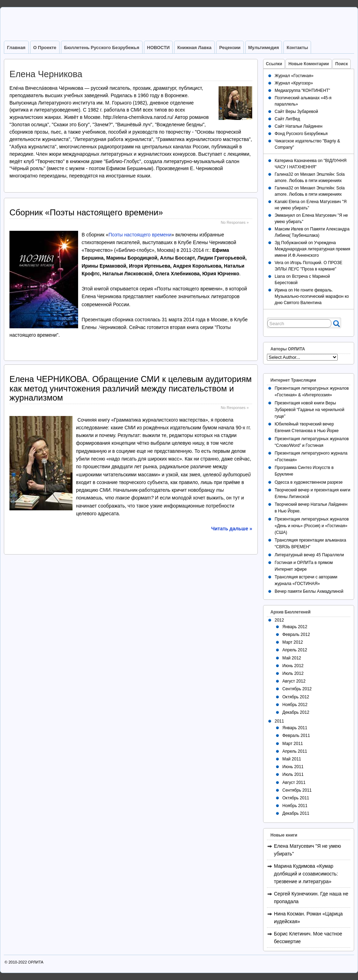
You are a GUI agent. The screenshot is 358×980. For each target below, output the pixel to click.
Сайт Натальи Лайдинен (298, 126)
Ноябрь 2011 (295, 806)
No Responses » (235, 222)
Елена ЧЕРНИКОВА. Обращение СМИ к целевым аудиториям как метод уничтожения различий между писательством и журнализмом (130, 388)
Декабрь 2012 (296, 712)
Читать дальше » (232, 529)
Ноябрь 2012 (295, 705)
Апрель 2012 (295, 650)
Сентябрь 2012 (297, 689)
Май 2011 (292, 759)
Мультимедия (264, 48)
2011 (279, 721)
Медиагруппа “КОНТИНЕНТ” (302, 90)
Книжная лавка (194, 48)
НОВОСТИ (159, 48)
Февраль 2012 (296, 635)
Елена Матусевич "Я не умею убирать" (308, 850)
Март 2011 (293, 744)
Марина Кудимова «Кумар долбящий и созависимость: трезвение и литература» (306, 874)
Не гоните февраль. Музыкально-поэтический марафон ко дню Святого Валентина (312, 296)
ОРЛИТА (36, 962)
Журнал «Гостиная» (294, 76)
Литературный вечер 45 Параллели (309, 555)
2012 (279, 620)
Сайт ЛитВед (287, 119)
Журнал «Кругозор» (294, 83)
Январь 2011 (295, 728)
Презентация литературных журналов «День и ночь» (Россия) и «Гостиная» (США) (312, 526)
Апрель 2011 (295, 751)
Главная (16, 48)
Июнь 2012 (293, 666)
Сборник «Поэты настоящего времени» (86, 212)
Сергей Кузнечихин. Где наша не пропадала (311, 898)
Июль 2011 (293, 774)
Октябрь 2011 (296, 798)
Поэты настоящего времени (140, 235)
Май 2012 (292, 658)
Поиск (342, 64)
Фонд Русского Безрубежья (301, 134)
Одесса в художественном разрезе (309, 482)
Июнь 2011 (293, 767)
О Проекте (45, 48)
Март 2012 (293, 642)
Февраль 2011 (296, 736)
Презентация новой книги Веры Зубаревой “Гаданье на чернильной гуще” (309, 410)
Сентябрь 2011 (297, 790)
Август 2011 (294, 783)
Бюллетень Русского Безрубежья (102, 48)
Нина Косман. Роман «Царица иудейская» (308, 918)
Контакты (297, 48)
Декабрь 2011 (296, 813)
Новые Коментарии (309, 64)
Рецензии (230, 48)
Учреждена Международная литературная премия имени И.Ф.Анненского (312, 249)
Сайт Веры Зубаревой (296, 112)
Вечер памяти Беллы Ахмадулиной (309, 591)
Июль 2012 (293, 673)
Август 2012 (294, 681)
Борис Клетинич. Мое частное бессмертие (308, 938)
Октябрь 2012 (296, 697)
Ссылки (274, 64)
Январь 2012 (295, 627)
